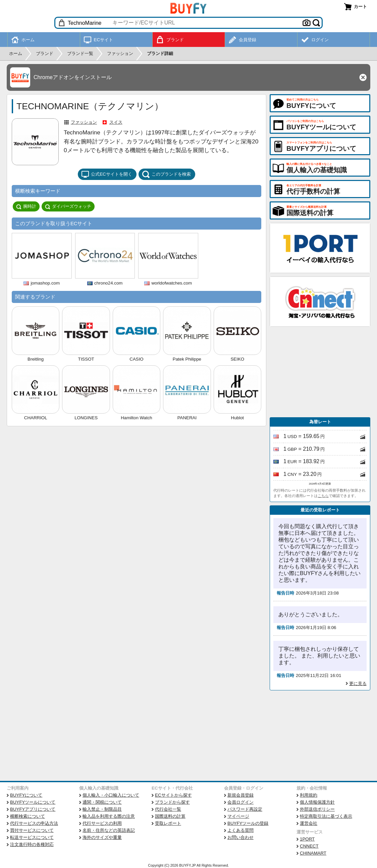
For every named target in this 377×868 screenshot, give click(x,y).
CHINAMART (313, 853)
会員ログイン (240, 802)
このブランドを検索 (166, 174)
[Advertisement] (320, 372)
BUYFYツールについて (33, 802)
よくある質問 (240, 830)
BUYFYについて (26, 795)
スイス (116, 122)
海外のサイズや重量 (102, 837)
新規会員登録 (240, 795)
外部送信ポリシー (317, 809)
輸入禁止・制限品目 (102, 809)
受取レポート (168, 823)
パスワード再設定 (245, 809)
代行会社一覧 (168, 809)
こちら (323, 496)
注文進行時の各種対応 (32, 844)
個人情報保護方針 (317, 802)
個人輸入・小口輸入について (111, 795)
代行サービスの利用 (102, 823)
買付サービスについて (32, 830)
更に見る (358, 684)
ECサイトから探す (173, 795)
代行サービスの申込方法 (34, 823)
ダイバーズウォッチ (68, 206)
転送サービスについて (32, 837)
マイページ (238, 816)
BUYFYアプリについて (33, 809)
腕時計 (26, 206)
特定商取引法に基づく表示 (326, 816)
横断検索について (28, 816)
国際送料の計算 (170, 816)
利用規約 (309, 795)
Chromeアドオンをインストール (73, 77)
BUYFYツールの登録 (248, 823)
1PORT (307, 839)
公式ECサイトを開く (107, 174)
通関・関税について (102, 802)
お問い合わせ (240, 837)
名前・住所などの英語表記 (109, 830)
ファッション (84, 122)
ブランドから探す (172, 802)
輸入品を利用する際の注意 (109, 816)
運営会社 (309, 823)
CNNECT (309, 846)
